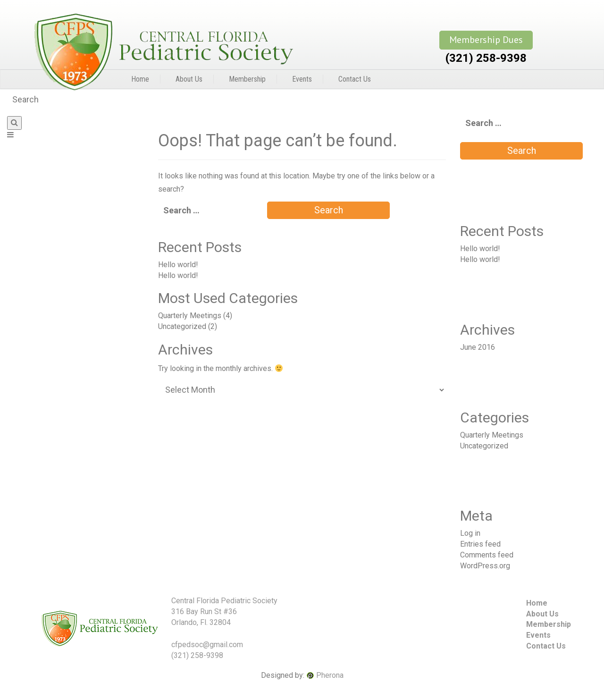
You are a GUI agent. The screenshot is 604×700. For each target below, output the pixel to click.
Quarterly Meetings (190, 316)
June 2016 (478, 347)
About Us (189, 79)
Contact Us (355, 79)
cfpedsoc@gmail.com (207, 645)
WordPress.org (485, 566)
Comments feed (487, 555)
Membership (247, 79)
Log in (470, 533)
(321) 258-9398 (486, 58)
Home (140, 79)
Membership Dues (486, 40)
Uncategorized (182, 326)
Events (302, 79)
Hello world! (178, 265)
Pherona (330, 675)
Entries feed (480, 544)
